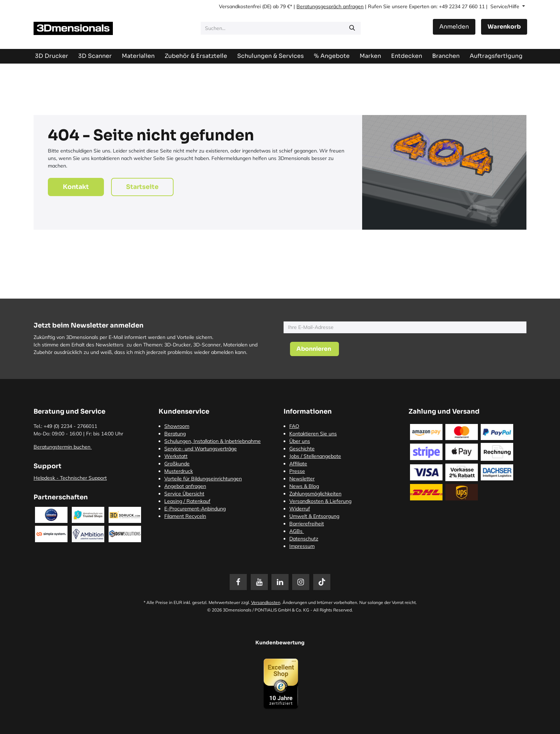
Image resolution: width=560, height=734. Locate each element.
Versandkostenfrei (240, 6)
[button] (314, 349)
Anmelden (454, 27)
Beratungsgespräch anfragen (330, 6)
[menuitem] (496, 56)
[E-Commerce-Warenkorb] (504, 27)
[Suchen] (352, 28)
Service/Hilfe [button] (506, 6)
